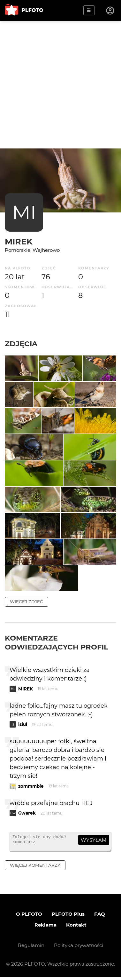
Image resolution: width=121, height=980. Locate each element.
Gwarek (27, 813)
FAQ (100, 917)
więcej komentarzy (35, 868)
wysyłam (94, 840)
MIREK (19, 241)
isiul (23, 724)
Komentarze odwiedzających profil (57, 642)
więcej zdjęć (26, 602)
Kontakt (76, 928)
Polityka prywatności (79, 948)
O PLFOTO (29, 917)
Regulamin (31, 948)
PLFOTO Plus (68, 917)
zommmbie (31, 786)
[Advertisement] (60, 85)
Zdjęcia (21, 344)
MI (24, 212)
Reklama (45, 928)
